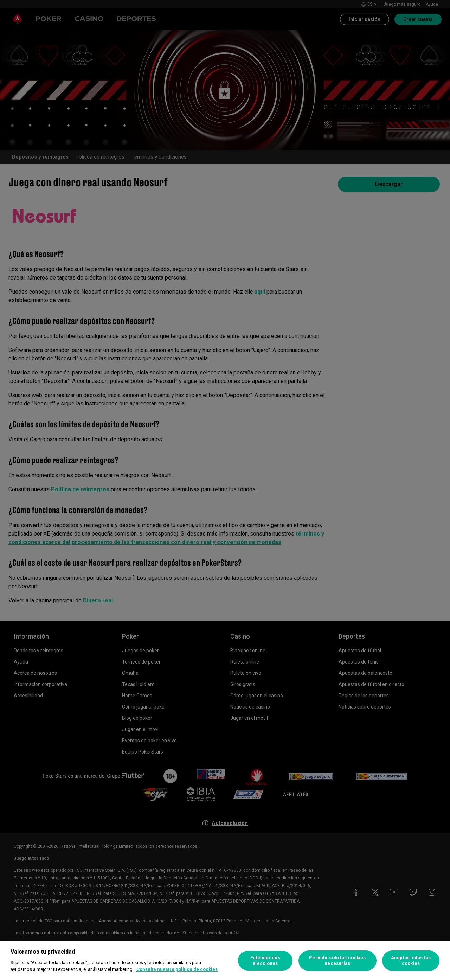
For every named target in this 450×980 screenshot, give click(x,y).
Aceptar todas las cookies (411, 960)
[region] (225, 961)
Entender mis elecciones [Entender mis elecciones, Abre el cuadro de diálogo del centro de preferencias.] (265, 960)
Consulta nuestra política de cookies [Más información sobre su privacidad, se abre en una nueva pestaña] (177, 969)
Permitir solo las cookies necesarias (337, 960)
